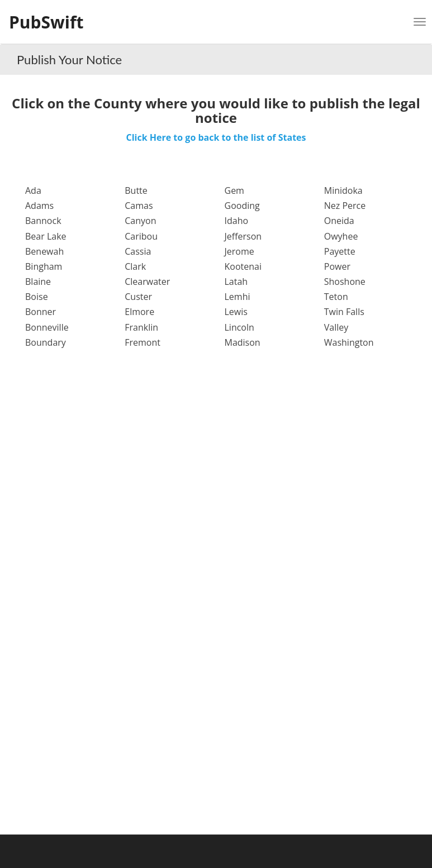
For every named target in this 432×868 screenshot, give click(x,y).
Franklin (141, 327)
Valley (336, 327)
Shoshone (345, 282)
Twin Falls (344, 312)
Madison (243, 342)
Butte (136, 190)
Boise (37, 297)
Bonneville (47, 327)
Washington (349, 342)
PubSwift (46, 22)
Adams (39, 206)
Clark (135, 266)
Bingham (44, 266)
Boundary (46, 342)
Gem (234, 190)
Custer (138, 297)
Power (337, 266)
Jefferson (243, 236)
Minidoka (343, 190)
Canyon (140, 221)
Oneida (339, 221)
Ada (33, 190)
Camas (139, 206)
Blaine (38, 282)
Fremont (143, 342)
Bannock (43, 221)
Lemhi (238, 297)
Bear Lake (46, 236)
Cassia (138, 251)
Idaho (237, 221)
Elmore (139, 312)
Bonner (41, 312)
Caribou (141, 236)
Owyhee (341, 236)
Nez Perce (345, 206)
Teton (336, 297)
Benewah (44, 251)
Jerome (239, 251)
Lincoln (239, 327)
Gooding (242, 206)
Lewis (236, 312)
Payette (340, 251)
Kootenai (243, 266)
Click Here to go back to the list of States (216, 137)
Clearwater (147, 282)
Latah (236, 282)
